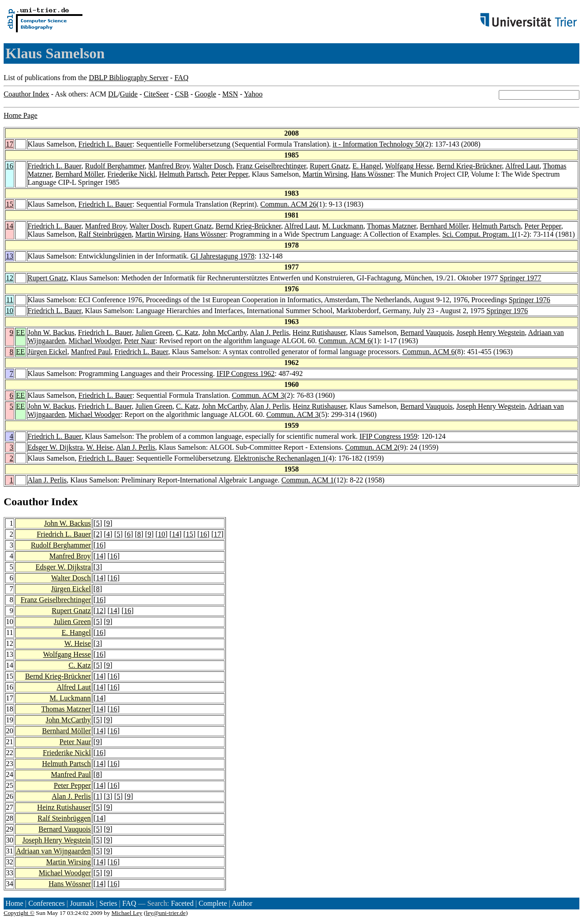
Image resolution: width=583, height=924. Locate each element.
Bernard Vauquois (427, 333)
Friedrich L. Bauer (105, 144)
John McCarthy (224, 333)
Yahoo (253, 94)
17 (10, 144)
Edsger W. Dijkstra (55, 447)
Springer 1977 (520, 278)
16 (10, 166)
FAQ (182, 78)
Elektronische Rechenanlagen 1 (280, 458)
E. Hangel (367, 166)
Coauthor (26, 502)
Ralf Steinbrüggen (105, 234)
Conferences (46, 903)
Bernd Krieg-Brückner (469, 166)
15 (10, 204)
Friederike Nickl (131, 174)
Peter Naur (140, 341)
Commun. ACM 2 (371, 447)
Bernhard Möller (79, 174)
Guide (129, 94)
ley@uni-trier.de (166, 913)
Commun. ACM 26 (289, 204)
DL (113, 94)
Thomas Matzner (392, 226)
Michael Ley (127, 913)
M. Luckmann (343, 226)
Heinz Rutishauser (319, 333)
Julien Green (154, 333)
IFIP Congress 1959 (388, 436)
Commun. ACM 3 (258, 395)
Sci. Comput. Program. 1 (478, 234)
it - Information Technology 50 (378, 144)
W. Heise (100, 447)
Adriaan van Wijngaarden (53, 851)
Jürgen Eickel (48, 352)
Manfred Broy (169, 166)
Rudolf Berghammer (115, 166)
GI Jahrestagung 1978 (222, 256)
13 (10, 256)
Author (242, 903)
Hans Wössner (372, 174)
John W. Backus (51, 333)
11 (10, 300)
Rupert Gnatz (329, 166)
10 (10, 311)
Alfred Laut (522, 166)
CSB (182, 94)
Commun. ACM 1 (308, 480)
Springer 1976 (529, 300)
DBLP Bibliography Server (129, 78)
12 (10, 278)
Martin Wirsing (325, 174)
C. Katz (187, 333)
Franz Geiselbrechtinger (271, 166)
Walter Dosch (212, 166)
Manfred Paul (91, 352)
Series (108, 903)
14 (10, 226)
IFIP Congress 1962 (246, 373)
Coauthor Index (26, 94)
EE (20, 333)
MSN (230, 94)
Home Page (20, 115)
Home (14, 903)
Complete (213, 903)
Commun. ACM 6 (345, 341)
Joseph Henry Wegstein (491, 333)
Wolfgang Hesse (409, 166)
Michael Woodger (95, 341)
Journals (82, 903)
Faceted (182, 903)
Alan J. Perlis (270, 333)
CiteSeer (156, 94)
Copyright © (19, 913)
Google (206, 94)
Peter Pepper (230, 174)
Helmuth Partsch (183, 174)
